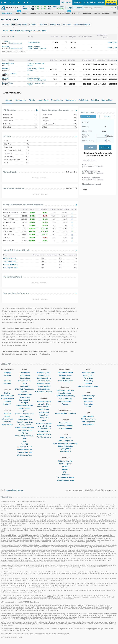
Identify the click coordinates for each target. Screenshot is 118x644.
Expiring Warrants (65, 428)
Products (7, 381)
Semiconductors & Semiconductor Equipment (37, 47)
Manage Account (7, 396)
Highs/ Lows (25, 386)
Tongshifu (6, 41)
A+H (25, 439)
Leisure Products (34, 42)
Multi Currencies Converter (88, 386)
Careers (7, 416)
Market (65, 467)
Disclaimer (7, 422)
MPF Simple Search (88, 419)
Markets (88, 384)
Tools (88, 407)
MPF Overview (88, 416)
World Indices (25, 375)
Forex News (88, 378)
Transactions (44, 412)
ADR (25, 441)
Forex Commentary (65, 401)
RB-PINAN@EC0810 (11, 264)
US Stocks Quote (65, 464)
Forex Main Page (88, 373)
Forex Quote (88, 375)
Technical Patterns (44, 434)
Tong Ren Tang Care (9, 73)
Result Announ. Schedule (25, 428)
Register (7, 393)
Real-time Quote (44, 373)
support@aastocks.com (14, 490)
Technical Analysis (44, 378)
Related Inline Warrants (44, 392)
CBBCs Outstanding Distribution (65, 443)
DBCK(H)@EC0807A (11, 268)
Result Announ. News (25, 422)
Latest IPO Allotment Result (16, 250)
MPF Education (88, 424)
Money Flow (44, 418)
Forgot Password (7, 399)
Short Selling (25, 417)
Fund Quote (88, 399)
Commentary (88, 381)
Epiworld (5, 78)
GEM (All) (25, 403)
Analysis (65, 469)
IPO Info (7, 136)
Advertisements (7, 419)
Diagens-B (6, 68)
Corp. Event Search (25, 430)
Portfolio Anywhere (44, 437)
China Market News (65, 381)
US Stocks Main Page (65, 461)
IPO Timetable (10, 110)
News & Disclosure (44, 426)
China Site (7, 375)
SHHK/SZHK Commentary (65, 396)
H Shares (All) (25, 397)
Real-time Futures (25, 381)
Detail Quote (113, 42)
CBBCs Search (65, 438)
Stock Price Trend (44, 407)
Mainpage (7, 373)
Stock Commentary (65, 393)
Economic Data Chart (25, 452)
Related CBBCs (44, 389)
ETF (25, 411)
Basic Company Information (55, 110)
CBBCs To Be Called (65, 446)
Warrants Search (65, 423)
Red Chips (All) (25, 400)
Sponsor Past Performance (16, 293)
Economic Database (25, 450)
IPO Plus (25, 433)
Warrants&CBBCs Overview (65, 413)
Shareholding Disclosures (25, 436)
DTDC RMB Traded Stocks (25, 389)
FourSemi (6, 46)
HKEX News (65, 378)
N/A (29, 74)
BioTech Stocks (25, 408)
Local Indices (25, 373)
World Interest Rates (25, 455)
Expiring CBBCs (65, 449)
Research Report (25, 425)
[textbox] (100, 8)
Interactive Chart (44, 381)
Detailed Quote (44, 375)
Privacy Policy (7, 424)
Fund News (88, 401)
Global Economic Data (65, 480)
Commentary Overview (65, 390)
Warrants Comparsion (65, 426)
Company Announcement (25, 414)
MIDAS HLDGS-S (9, 258)
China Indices (25, 378)
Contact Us (7, 404)
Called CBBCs (65, 452)
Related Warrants (44, 386)
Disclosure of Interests (44, 423)
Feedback (7, 401)
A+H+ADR (25, 444)
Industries (25, 392)
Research (65, 404)
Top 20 (25, 384)
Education (7, 384)
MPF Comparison (88, 422)
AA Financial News (65, 373)
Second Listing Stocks (25, 406)
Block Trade (44, 415)
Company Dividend (25, 419)
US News (65, 475)
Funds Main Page (88, 396)
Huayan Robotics (8, 63)
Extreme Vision (7, 83)
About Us (7, 413)
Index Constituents (25, 395)
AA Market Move (44, 429)
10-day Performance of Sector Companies (23, 205)
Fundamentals (44, 432)
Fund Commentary (65, 399)
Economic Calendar (25, 447)
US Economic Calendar (65, 478)
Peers (44, 421)
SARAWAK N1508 (10, 261)
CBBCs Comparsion (65, 441)
